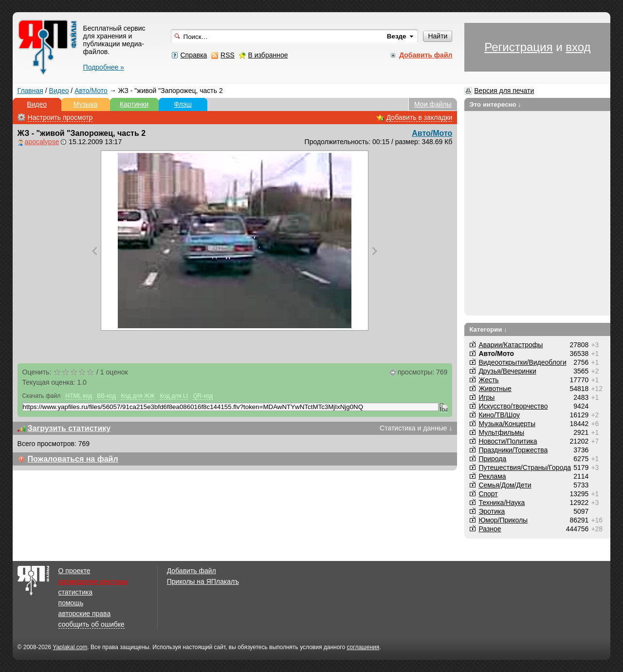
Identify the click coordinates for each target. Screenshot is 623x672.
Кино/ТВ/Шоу (499, 415)
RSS (228, 55)
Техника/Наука (502, 503)
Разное (490, 529)
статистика (75, 592)
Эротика (492, 511)
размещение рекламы (93, 581)
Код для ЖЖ (138, 396)
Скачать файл (42, 396)
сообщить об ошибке (92, 624)
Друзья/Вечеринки (507, 371)
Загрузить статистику (69, 428)
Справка (193, 55)
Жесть (488, 380)
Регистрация (518, 47)
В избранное (268, 55)
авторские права (85, 614)
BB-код (106, 396)
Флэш (183, 104)
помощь (71, 603)
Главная (30, 91)
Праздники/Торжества (513, 450)
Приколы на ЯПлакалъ (203, 581)
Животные (495, 389)
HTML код (79, 396)
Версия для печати (504, 91)
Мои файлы (433, 104)
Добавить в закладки (420, 117)
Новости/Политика (508, 441)
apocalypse (42, 142)
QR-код (203, 396)
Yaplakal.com (70, 647)
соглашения (363, 647)
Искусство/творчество (513, 406)
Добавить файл (192, 571)
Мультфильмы (501, 432)
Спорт (488, 494)
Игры (486, 397)
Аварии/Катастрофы (511, 345)
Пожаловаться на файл (73, 459)
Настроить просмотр (60, 117)
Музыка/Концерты (507, 424)
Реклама (492, 476)
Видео (59, 91)
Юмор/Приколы (503, 520)
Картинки (134, 104)
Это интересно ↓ (495, 104)
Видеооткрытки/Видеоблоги (522, 362)
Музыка (86, 104)
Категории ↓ (488, 329)
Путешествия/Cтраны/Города (525, 467)
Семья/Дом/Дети (505, 485)
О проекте (74, 571)
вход (578, 47)
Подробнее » (104, 67)
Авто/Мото (91, 91)
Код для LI (174, 396)
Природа (492, 459)
